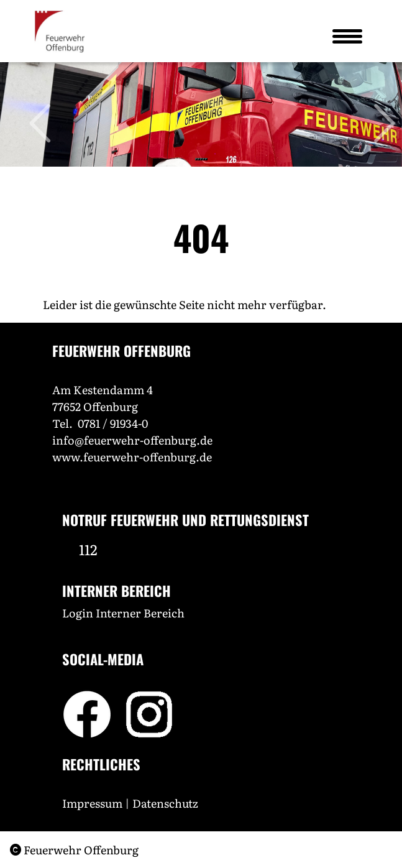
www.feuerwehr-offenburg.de (132, 457)
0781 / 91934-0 (113, 423)
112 (88, 549)
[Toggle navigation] (347, 36)
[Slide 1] (196, 159)
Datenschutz (167, 803)
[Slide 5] (206, 159)
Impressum (92, 803)
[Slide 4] (204, 159)
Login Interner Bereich (123, 613)
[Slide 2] (199, 159)
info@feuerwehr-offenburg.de (132, 440)
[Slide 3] (201, 159)
